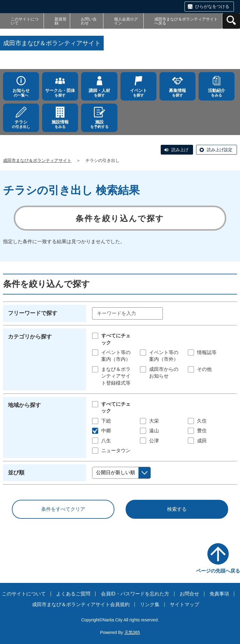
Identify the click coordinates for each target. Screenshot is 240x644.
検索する (177, 509)
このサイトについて (25, 21)
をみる (217, 93)
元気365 (132, 632)
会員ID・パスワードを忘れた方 (135, 594)
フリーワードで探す (33, 313)
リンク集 (150, 604)
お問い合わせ (89, 21)
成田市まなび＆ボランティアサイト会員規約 (81, 604)
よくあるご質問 (73, 594)
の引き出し (21, 124)
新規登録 (61, 21)
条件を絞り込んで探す (120, 218)
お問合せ (189, 594)
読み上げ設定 (220, 150)
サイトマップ (184, 604)
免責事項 (219, 594)
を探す (60, 93)
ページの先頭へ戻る (218, 571)
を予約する (99, 124)
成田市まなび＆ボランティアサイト (37, 160)
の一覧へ (21, 93)
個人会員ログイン (126, 21)
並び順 (16, 473)
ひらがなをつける (212, 6)
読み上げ (180, 150)
